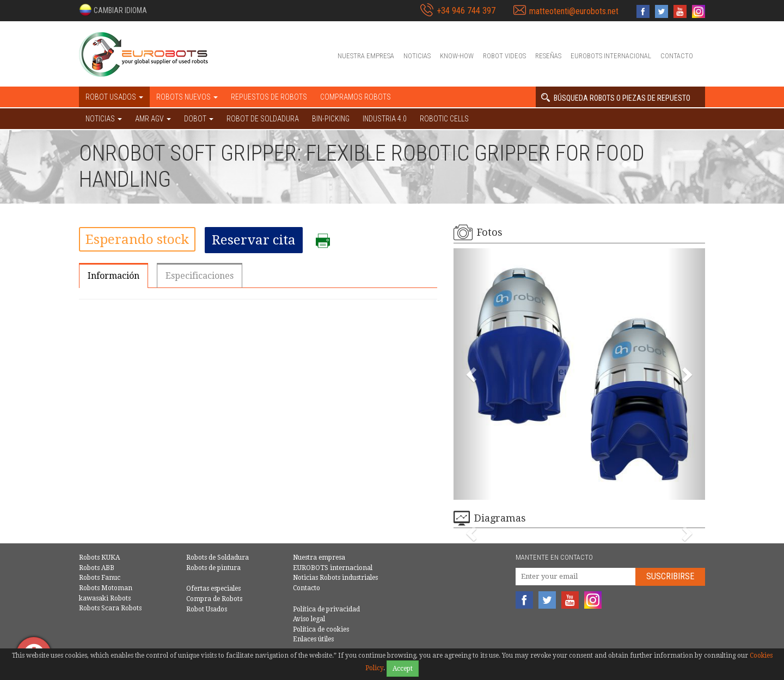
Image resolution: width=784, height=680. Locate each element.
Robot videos (504, 56)
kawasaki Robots (105, 598)
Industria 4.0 (385, 119)
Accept (403, 669)
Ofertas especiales (213, 589)
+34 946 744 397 (466, 11)
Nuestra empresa (366, 56)
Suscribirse (670, 576)
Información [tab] (114, 276)
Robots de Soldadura (218, 558)
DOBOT (199, 119)
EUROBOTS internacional (611, 56)
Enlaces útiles (313, 639)
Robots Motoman (106, 588)
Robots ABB (97, 568)
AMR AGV (153, 119)
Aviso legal (309, 619)
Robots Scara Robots (110, 608)
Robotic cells (444, 119)
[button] (113, 10)
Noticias (417, 56)
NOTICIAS (104, 119)
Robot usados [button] (114, 97)
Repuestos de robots (269, 97)
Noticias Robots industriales (335, 578)
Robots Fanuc (100, 578)
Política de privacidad (326, 609)
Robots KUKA (99, 558)
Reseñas (548, 56)
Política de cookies (321, 629)
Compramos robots (356, 97)
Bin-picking (331, 119)
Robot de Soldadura (263, 119)
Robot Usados (207, 609)
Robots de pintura (213, 568)
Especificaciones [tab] (200, 276)
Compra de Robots (214, 599)
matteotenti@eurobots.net (574, 11)
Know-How (457, 56)
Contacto (677, 56)
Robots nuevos (187, 97)
